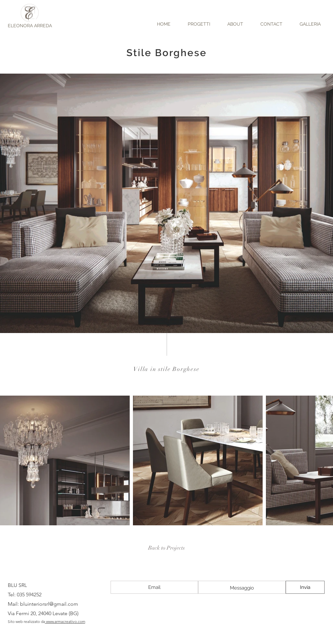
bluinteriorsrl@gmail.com (49, 604)
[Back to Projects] (167, 548)
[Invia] (305, 587)
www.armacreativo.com (65, 621)
